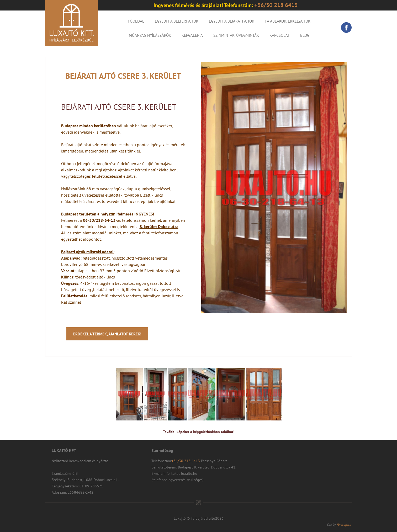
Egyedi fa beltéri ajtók (177, 21)
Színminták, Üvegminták (236, 35)
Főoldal (136, 21)
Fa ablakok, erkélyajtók (288, 21)
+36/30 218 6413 (186, 461)
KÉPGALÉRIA (192, 35)
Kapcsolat (280, 35)
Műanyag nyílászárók (150, 35)
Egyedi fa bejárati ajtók (232, 21)
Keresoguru (344, 525)
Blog (305, 35)
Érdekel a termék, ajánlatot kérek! (107, 334)
